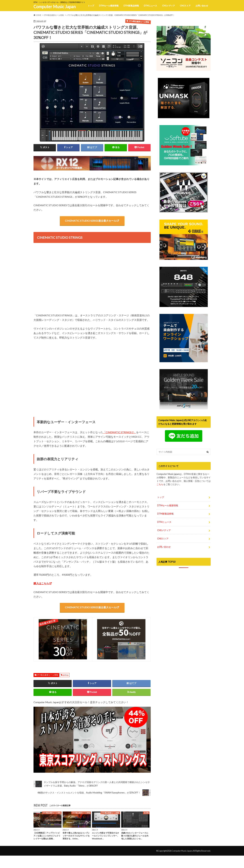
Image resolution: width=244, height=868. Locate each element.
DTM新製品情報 (131, 6)
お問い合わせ (202, 6)
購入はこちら (41, 583)
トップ (91, 6)
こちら (160, 484)
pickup (66, 675)
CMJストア (185, 6)
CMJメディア (169, 6)
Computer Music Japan (55, 7)
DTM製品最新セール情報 (47, 675)
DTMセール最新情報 (109, 6)
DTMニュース (150, 6)
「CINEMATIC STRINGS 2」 (120, 432)
